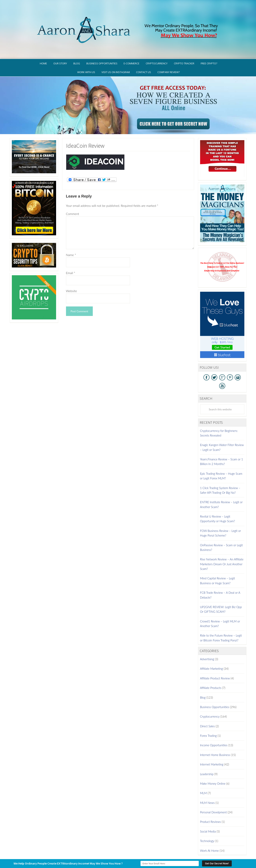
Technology (207, 825)
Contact (215, 850)
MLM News (207, 786)
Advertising (207, 643)
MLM (203, 777)
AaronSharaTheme (116, 855)
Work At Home (210, 834)
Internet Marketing (212, 748)
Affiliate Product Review (215, 662)
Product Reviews (210, 806)
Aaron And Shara (128, 17)
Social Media (208, 815)
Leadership (207, 758)
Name (71, 239)
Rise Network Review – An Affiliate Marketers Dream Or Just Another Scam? (222, 548)
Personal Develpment (213, 796)
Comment (73, 197)
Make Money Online (213, 767)
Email (71, 257)
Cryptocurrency (210, 700)
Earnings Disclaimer (192, 850)
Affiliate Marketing (212, 652)
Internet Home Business (215, 739)
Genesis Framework (139, 855)
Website (72, 275)
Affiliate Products (211, 672)
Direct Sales (207, 710)
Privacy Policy (146, 850)
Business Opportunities (215, 691)
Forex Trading (208, 720)
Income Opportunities (214, 729)
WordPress (156, 855)
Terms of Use (167, 850)
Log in (166, 855)
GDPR (130, 850)
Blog (203, 681)
